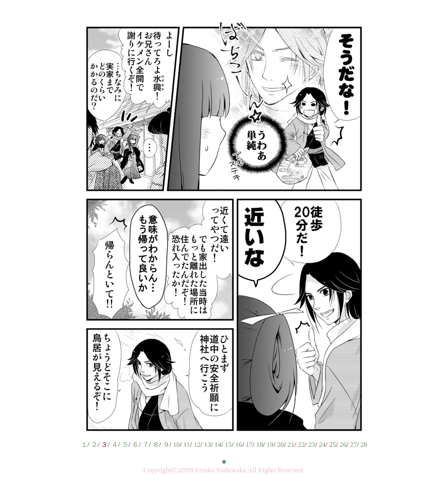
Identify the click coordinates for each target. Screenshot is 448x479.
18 (259, 445)
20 (281, 445)
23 (312, 445)
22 (301, 445)
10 (176, 445)
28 (364, 445)
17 (249, 445)
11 (187, 445)
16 (238, 445)
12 (197, 445)
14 (218, 445)
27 (353, 445)
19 (270, 445)
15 (228, 445)
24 (322, 445)
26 (343, 445)
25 (333, 445)
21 (291, 445)
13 (207, 445)
